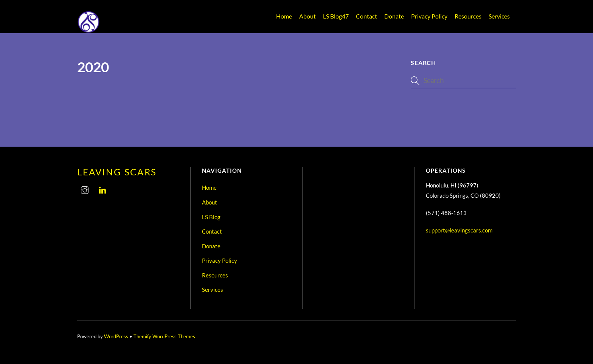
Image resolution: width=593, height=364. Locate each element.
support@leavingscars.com (459, 230)
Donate (394, 16)
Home (284, 16)
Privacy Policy (429, 16)
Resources (468, 16)
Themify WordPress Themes (164, 336)
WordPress (116, 336)
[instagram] (85, 189)
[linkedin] (102, 189)
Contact (366, 16)
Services (499, 16)
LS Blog (336, 16)
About (307, 16)
